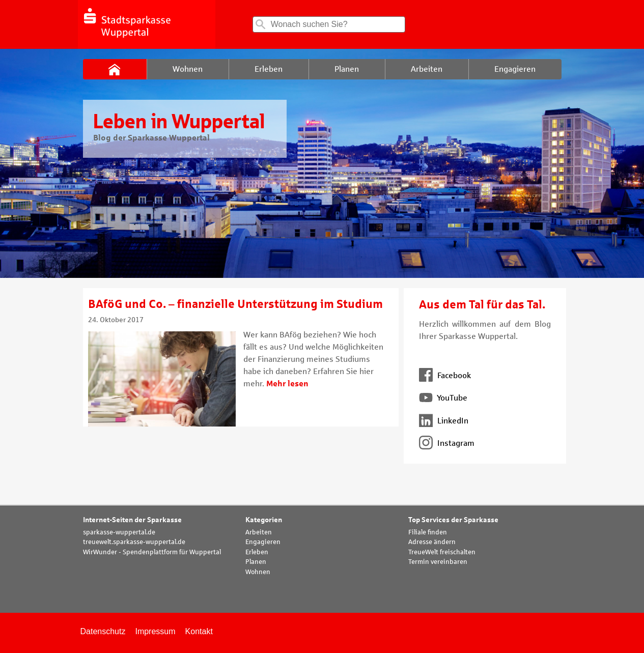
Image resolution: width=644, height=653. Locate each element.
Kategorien (264, 520)
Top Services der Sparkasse (453, 520)
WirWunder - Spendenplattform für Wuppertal (152, 552)
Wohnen (258, 572)
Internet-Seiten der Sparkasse (132, 520)
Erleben (257, 552)
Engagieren (263, 542)
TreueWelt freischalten (442, 552)
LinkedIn (444, 421)
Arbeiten (259, 532)
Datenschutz (103, 631)
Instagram (447, 443)
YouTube (443, 398)
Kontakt (199, 631)
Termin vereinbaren (438, 562)
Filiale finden (428, 532)
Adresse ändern (432, 542)
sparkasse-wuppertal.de (119, 532)
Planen (256, 562)
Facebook (445, 375)
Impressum (155, 631)
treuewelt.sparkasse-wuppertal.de (134, 542)
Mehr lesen (287, 384)
